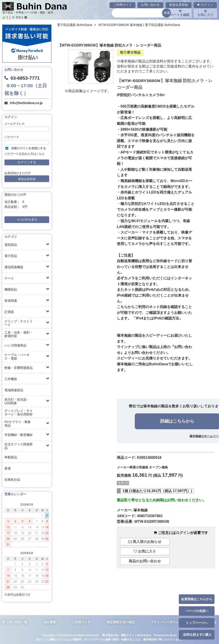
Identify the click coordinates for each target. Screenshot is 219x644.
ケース (9, 278)
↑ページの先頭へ (197, 611)
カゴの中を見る (27, 220)
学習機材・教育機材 (19, 435)
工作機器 (11, 379)
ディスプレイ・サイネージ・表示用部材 (19, 412)
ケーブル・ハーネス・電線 (17, 357)
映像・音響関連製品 (19, 368)
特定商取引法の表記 (121, 622)
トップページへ (197, 623)
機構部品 (11, 289)
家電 (8, 468)
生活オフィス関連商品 (19, 446)
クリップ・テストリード (19, 323)
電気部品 (11, 245)
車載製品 (11, 457)
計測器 (9, 312)
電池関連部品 (14, 390)
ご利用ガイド (122, 5)
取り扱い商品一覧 (15, 622)
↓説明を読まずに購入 (197, 635)
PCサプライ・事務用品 (18, 424)
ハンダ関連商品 (15, 345)
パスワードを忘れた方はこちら (25, 154)
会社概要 (50, 622)
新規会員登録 (179, 5)
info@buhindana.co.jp (26, 103)
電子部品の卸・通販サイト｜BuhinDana (127, 635)
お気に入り (205, 13)
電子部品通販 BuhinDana (75, 25)
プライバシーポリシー (166, 622)
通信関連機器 (14, 267)
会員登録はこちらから (197, 599)
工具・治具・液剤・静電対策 (19, 334)
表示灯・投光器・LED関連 (17, 401)
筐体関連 (11, 301)
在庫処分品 (12, 480)
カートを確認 (180, 13)
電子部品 (11, 256)
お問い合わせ (150, 5)
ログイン (205, 5)
